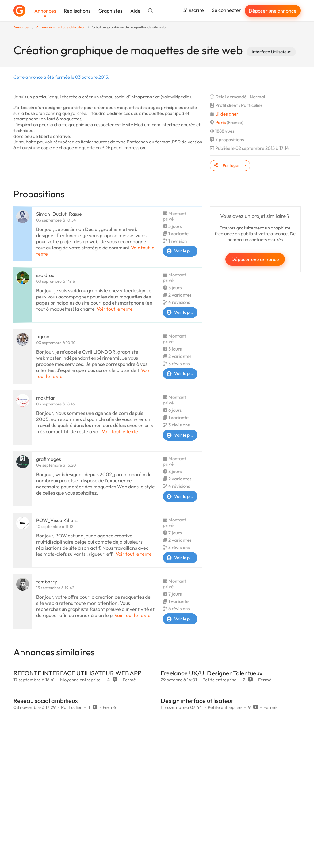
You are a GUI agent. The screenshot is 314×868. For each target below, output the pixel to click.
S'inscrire (194, 10)
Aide (135, 11)
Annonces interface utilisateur (61, 27)
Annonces (45, 11)
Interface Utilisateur (271, 52)
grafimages (49, 459)
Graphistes (110, 11)
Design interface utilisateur (197, 701)
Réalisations (77, 11)
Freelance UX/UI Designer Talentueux (212, 673)
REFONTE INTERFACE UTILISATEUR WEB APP (77, 673)
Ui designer (227, 114)
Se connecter (226, 10)
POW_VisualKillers (57, 520)
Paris (220, 122)
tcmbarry (47, 582)
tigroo (43, 336)
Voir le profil (180, 251)
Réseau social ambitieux (46, 701)
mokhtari (46, 398)
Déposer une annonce (273, 11)
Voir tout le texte (115, 309)
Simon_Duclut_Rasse (59, 214)
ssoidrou (45, 275)
